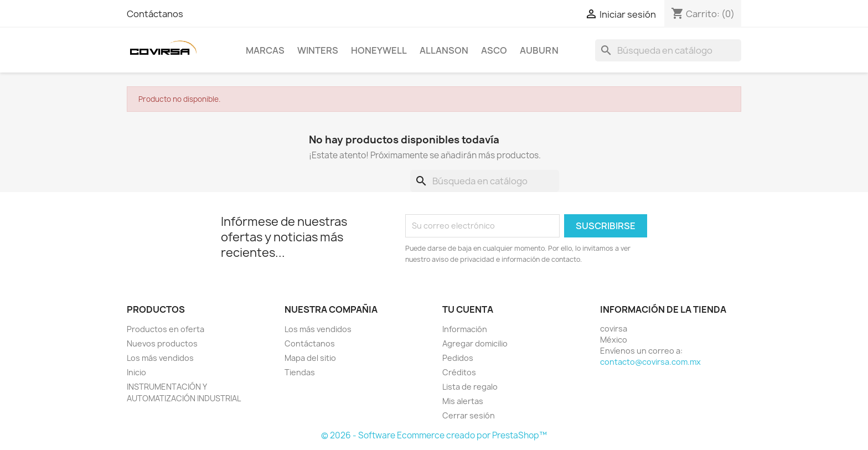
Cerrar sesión (469, 415)
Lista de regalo (470, 387)
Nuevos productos (162, 343)
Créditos (459, 372)
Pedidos (458, 358)
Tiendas (300, 372)
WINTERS (318, 50)
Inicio (136, 372)
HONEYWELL (379, 50)
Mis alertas (463, 401)
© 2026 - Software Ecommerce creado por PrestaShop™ (434, 435)
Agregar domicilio (475, 343)
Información (465, 329)
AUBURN (539, 50)
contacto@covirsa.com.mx (650, 362)
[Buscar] (668, 50)
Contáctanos (155, 14)
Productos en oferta (166, 329)
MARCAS (265, 50)
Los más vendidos (160, 358)
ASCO (494, 50)
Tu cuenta (468, 309)
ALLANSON (444, 50)
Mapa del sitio (310, 358)
